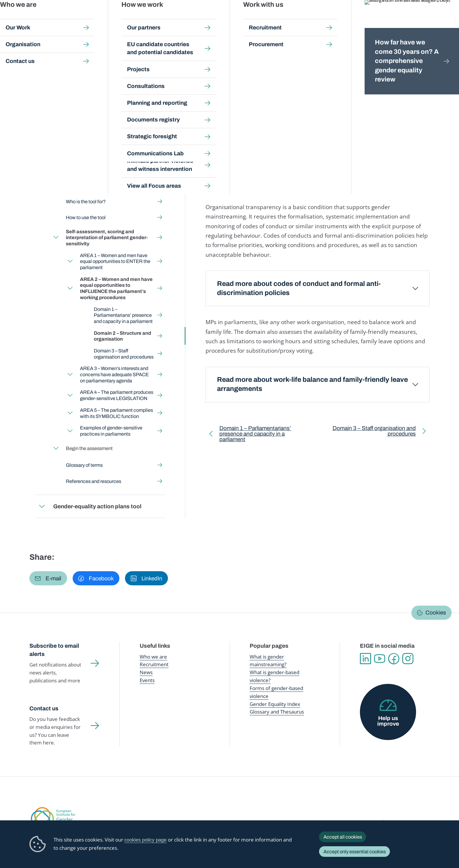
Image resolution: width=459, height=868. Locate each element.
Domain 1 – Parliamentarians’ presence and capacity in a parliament (123, 315)
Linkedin (365, 659)
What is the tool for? (87, 185)
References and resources (94, 481)
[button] (48, 578)
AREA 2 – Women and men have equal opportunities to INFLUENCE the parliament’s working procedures (125, 64)
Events (147, 680)
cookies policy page (146, 840)
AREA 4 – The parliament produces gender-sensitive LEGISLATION (116, 395)
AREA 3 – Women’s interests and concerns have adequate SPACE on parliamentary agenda (114, 375)
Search (445, 18)
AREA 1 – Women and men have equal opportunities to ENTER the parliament (115, 261)
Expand (42, 166)
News (146, 672)
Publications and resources (152, 18)
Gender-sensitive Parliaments (176, 58)
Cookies (436, 613)
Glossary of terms (84, 465)
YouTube (380, 659)
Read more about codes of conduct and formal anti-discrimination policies (299, 288)
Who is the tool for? (86, 201)
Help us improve (388, 721)
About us (417, 18)
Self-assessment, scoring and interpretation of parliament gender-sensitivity (279, 58)
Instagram (408, 659)
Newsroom (106, 18)
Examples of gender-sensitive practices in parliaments (111, 431)
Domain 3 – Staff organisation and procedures (124, 354)
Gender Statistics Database (372, 18)
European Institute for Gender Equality (41, 18)
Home (42, 58)
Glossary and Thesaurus (277, 712)
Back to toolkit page (73, 141)
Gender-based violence (265, 18)
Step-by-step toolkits (123, 58)
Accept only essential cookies (355, 852)
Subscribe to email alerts (54, 650)
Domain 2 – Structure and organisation (122, 336)
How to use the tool (86, 218)
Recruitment (154, 664)
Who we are (153, 657)
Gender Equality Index (317, 18)
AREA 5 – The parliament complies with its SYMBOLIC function (116, 413)
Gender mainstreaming (210, 18)
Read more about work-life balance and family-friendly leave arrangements (312, 384)
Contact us (44, 708)
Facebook (394, 659)
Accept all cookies (343, 837)
